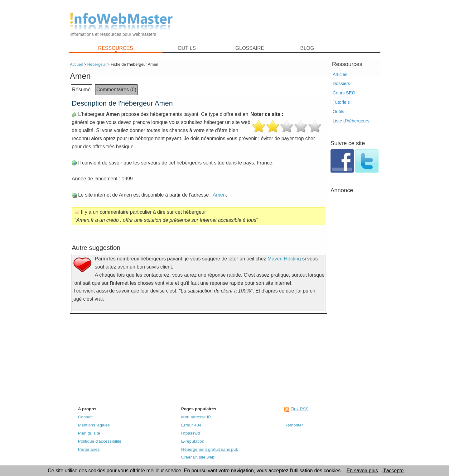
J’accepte (393, 471)
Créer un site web (198, 457)
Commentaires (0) (116, 90)
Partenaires (89, 449)
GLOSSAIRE (250, 48)
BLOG (307, 48)
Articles (340, 74)
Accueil (76, 64)
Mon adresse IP (196, 417)
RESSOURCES (116, 48)
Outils (338, 112)
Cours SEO (344, 93)
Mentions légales (94, 425)
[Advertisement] (281, 22)
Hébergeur (97, 64)
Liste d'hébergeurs (351, 121)
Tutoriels (341, 102)
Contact (85, 417)
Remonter (294, 425)
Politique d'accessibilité (100, 441)
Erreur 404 (191, 425)
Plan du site (89, 433)
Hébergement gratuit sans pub (210, 449)
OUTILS (187, 48)
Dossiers (341, 83)
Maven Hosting (284, 259)
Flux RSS (299, 409)
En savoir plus (362, 471)
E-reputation (193, 441)
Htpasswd (191, 433)
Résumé (81, 90)
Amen (219, 195)
